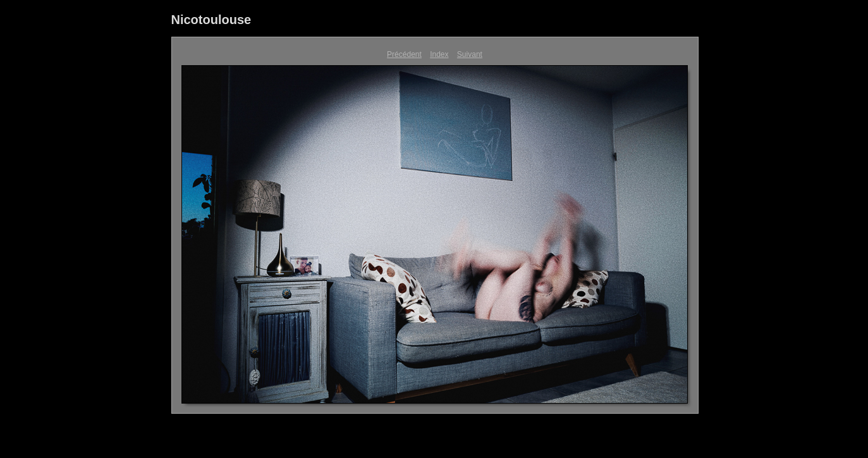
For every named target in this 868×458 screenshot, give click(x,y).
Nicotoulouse (211, 20)
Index (439, 54)
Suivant (470, 54)
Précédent (404, 54)
